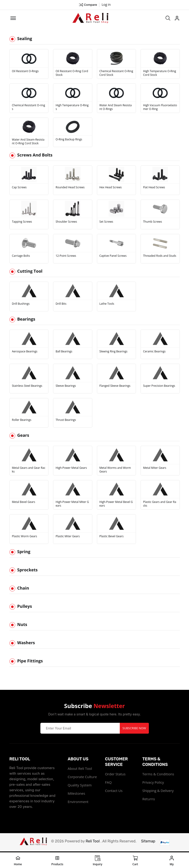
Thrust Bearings (66, 421)
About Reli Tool (80, 769)
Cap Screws (19, 188)
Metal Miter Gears (155, 468)
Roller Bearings (22, 421)
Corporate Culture (82, 777)
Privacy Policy (153, 783)
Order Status (115, 774)
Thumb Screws (153, 222)
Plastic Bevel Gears (112, 537)
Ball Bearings (64, 352)
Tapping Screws (22, 222)
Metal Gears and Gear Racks (29, 470)
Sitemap (148, 842)
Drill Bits (61, 304)
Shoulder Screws (66, 222)
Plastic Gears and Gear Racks (160, 505)
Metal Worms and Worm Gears (115, 470)
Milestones (76, 794)
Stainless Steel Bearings (27, 386)
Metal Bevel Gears (24, 503)
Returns (149, 799)
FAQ (108, 783)
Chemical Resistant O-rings (29, 108)
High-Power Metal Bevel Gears (116, 505)
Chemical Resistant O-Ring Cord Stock (116, 74)
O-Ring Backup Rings (69, 140)
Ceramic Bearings (154, 352)
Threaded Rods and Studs (160, 257)
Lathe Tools (107, 304)
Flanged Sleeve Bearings (115, 386)
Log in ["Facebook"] (106, 4)
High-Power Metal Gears (71, 468)
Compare (88, 5)
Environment (78, 802)
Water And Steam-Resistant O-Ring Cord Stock (28, 142)
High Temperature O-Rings (72, 108)
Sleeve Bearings (66, 386)
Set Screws (106, 222)
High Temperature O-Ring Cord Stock (160, 74)
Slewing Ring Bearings (114, 352)
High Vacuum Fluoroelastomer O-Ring (160, 108)
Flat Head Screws (154, 188)
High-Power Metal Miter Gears (72, 505)
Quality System (80, 785)
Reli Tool (93, 842)
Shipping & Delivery (158, 791)
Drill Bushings (21, 304)
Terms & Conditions (158, 774)
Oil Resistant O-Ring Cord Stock (72, 74)
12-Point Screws (66, 257)
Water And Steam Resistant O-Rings (116, 108)
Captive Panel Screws (113, 257)
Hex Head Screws (111, 188)
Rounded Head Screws (70, 188)
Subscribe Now (134, 729)
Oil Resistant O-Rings (25, 72)
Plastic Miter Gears (68, 537)
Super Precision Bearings (159, 386)
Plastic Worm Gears (25, 537)
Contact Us (114, 791)
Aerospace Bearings (25, 352)
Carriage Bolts (21, 257)
